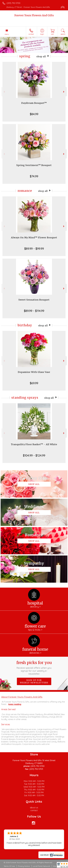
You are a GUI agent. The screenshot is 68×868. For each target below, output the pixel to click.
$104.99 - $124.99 (34, 455)
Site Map (57, 866)
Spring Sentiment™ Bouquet (34, 165)
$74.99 (34, 176)
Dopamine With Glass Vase (34, 372)
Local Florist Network (41, 866)
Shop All (41, 57)
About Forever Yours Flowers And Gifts (22, 697)
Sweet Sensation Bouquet (34, 300)
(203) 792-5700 (13, 3)
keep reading (15, 704)
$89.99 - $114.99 (34, 311)
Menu (7, 34)
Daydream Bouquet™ (34, 103)
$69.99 (34, 383)
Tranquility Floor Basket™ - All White (34, 444)
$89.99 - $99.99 (34, 249)
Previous (4, 92)
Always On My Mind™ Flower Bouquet (34, 238)
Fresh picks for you (34, 668)
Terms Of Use (9, 866)
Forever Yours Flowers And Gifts (34, 15)
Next (64, 92)
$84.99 (34, 114)
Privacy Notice (24, 866)
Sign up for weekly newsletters (34, 681)
